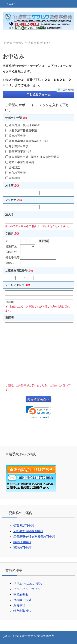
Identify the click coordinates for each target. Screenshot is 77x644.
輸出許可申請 (22, 542)
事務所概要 (21, 594)
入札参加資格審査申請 (28, 531)
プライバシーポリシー (28, 589)
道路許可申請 (22, 548)
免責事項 (19, 605)
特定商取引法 (22, 611)
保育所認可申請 (24, 526)
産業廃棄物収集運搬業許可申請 (34, 537)
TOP (27, 43)
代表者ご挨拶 (22, 600)
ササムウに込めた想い (28, 583)
